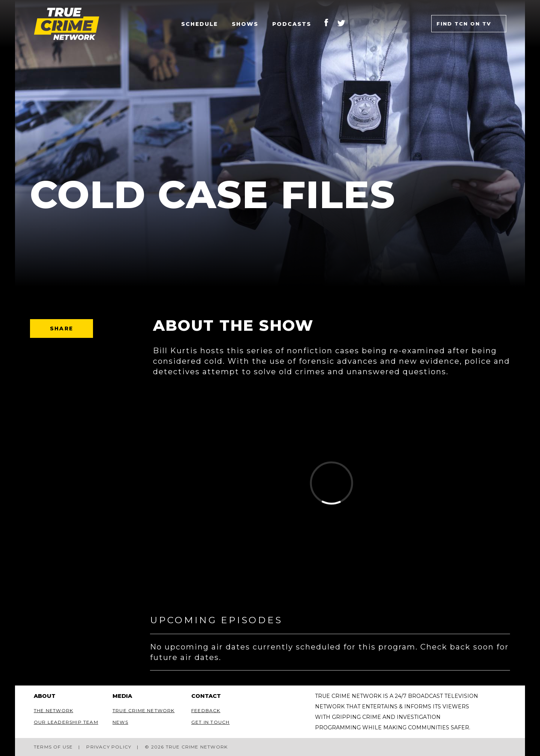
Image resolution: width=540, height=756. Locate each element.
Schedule (199, 24)
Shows (245, 24)
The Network (53, 710)
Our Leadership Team (66, 722)
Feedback (206, 710)
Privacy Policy (109, 747)
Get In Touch (210, 722)
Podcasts (292, 24)
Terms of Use (53, 747)
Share (61, 328)
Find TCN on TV (464, 24)
